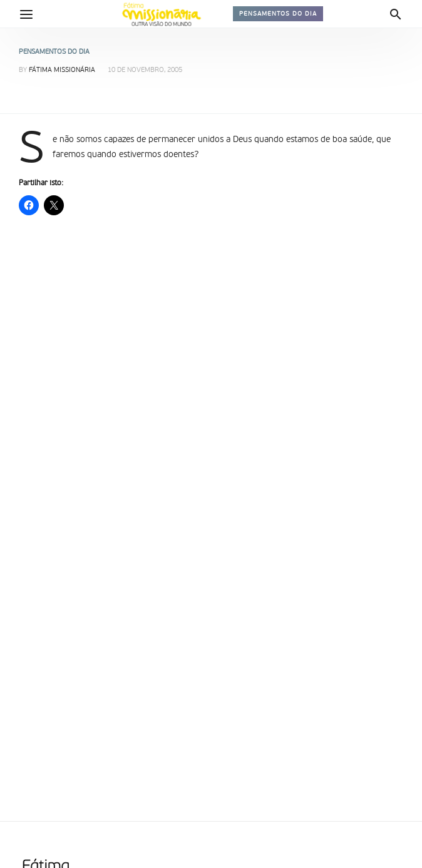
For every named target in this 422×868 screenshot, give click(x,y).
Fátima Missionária (62, 70)
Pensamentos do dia (278, 14)
